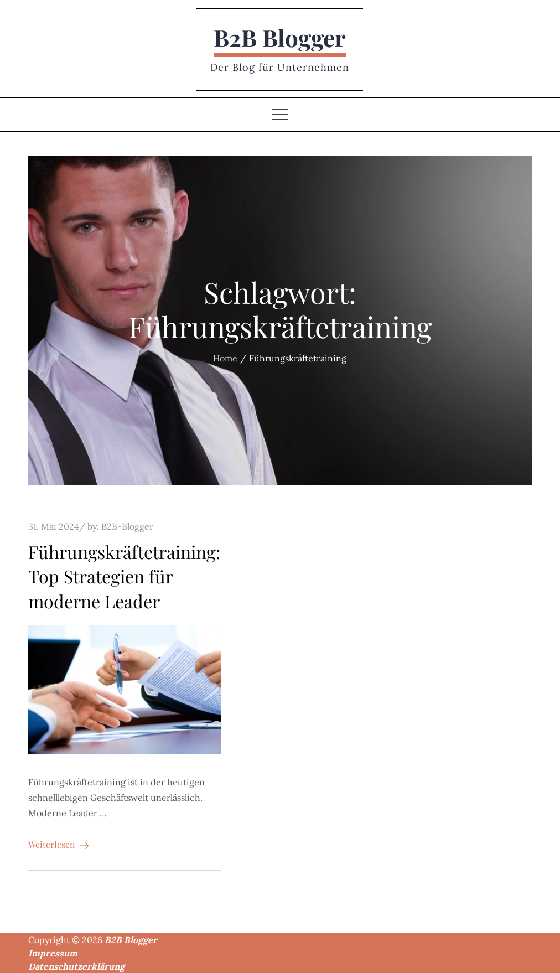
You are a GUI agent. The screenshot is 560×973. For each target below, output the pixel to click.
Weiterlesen (58, 844)
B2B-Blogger (127, 526)
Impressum (53, 953)
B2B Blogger (280, 38)
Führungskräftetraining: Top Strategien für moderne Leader (125, 576)
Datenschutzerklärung (76, 966)
